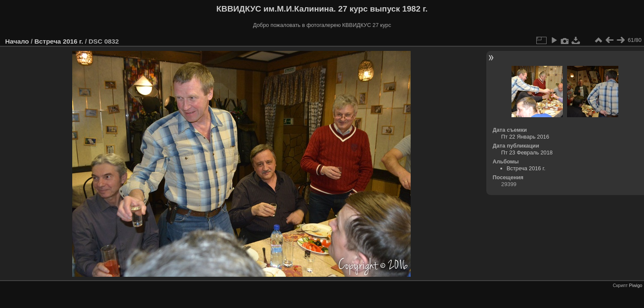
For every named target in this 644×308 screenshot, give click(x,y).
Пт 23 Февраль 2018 (527, 153)
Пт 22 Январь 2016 (525, 137)
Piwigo (636, 285)
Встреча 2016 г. (59, 41)
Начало (17, 41)
